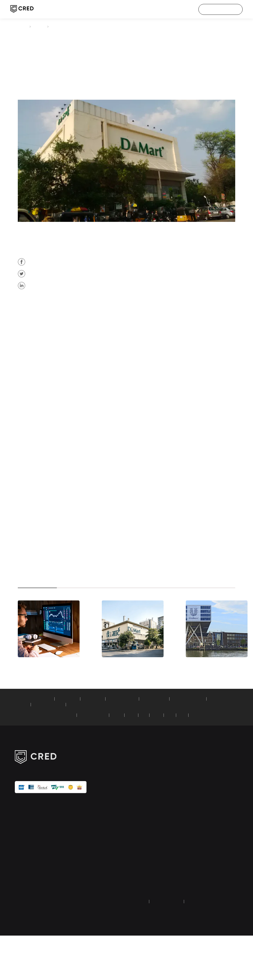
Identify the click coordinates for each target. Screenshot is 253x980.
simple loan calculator (101, 744)
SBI (157, 754)
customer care (212, 829)
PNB (193, 754)
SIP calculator (46, 738)
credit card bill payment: (34, 754)
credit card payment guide (142, 883)
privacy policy (137, 946)
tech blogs (134, 865)
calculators (135, 873)
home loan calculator (133, 738)
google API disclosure (217, 886)
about (206, 805)
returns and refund (208, 946)
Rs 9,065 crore (185, 356)
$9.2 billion (161, 479)
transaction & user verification (215, 875)
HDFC (130, 754)
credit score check (140, 813)
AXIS (169, 754)
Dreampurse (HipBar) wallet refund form (142, 904)
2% (113, 524)
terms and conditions (170, 946)
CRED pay (134, 805)
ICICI (145, 754)
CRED (22, 26)
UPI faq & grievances (216, 894)
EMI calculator (73, 738)
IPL (203, 821)
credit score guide (140, 894)
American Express (68, 754)
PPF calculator (101, 738)
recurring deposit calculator (57, 744)
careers (207, 813)
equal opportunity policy (219, 902)
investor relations (213, 865)
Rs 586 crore (85, 368)
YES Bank (209, 754)
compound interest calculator (145, 744)
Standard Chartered (104, 754)
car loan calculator (170, 738)
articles (40, 26)
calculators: (24, 738)
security (207, 857)
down (110, 473)
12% (46, 277)
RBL (182, 754)
